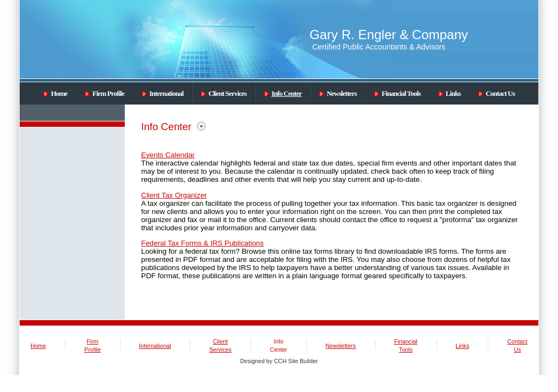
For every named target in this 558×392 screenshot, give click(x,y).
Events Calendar (168, 155)
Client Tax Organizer (174, 195)
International (163, 93)
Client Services (223, 93)
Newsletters (338, 93)
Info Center (283, 93)
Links (450, 93)
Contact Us (496, 93)
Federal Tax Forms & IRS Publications (202, 243)
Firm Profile (104, 93)
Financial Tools (397, 93)
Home (55, 93)
